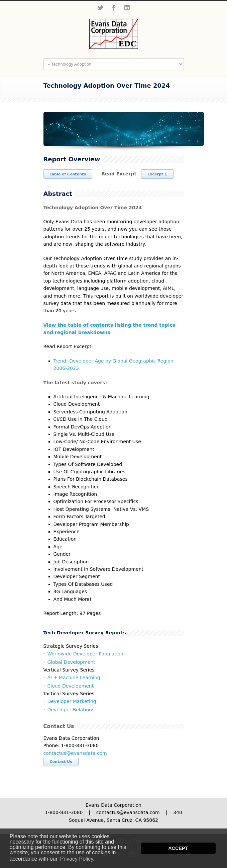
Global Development (71, 662)
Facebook (114, 8)
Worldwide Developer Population (85, 654)
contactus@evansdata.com (75, 753)
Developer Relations (71, 710)
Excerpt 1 (157, 174)
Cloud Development (71, 686)
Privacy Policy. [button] (77, 859)
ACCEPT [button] (178, 848)
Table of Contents (68, 174)
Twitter (100, 8)
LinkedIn (127, 8)
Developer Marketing (72, 701)
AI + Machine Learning (74, 678)
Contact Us (61, 762)
